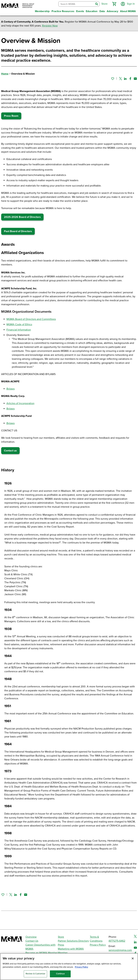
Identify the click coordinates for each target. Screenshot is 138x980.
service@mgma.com (120, 950)
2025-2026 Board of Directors (22, 217)
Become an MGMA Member (41, 953)
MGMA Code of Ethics (19, 324)
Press (61, 945)
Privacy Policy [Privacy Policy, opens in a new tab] (81, 969)
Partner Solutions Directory (73, 941)
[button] (114, 4)
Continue (60, 976)
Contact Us (32, 941)
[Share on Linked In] (125, 79)
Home (5, 74)
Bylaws (11, 389)
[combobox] (76, 4)
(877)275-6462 (117, 941)
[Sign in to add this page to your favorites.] (113, 79)
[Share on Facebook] (130, 79)
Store (61, 937)
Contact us (10, 451)
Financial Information (19, 330)
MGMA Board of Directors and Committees (31, 319)
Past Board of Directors (18, 231)
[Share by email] (135, 79)
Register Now (50, 26)
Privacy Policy (98, 945)
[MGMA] (18, 6)
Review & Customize (35, 976)
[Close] (133, 961)
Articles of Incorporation (20, 403)
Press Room (11, 116)
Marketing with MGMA (71, 949)
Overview (31, 937)
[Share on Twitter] (120, 79)
